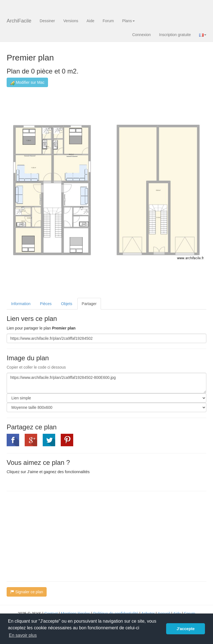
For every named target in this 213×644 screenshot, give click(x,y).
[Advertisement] (53, 536)
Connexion (142, 35)
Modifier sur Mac (27, 83)
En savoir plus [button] (23, 635)
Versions (71, 21)
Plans (128, 21)
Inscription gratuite (175, 35)
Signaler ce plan (27, 592)
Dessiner (47, 21)
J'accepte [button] (186, 629)
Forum (108, 21)
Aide (90, 21)
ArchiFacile (19, 21)
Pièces (46, 304)
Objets (67, 304)
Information (21, 304)
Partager (89, 304)
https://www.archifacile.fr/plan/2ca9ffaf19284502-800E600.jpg (106, 383)
